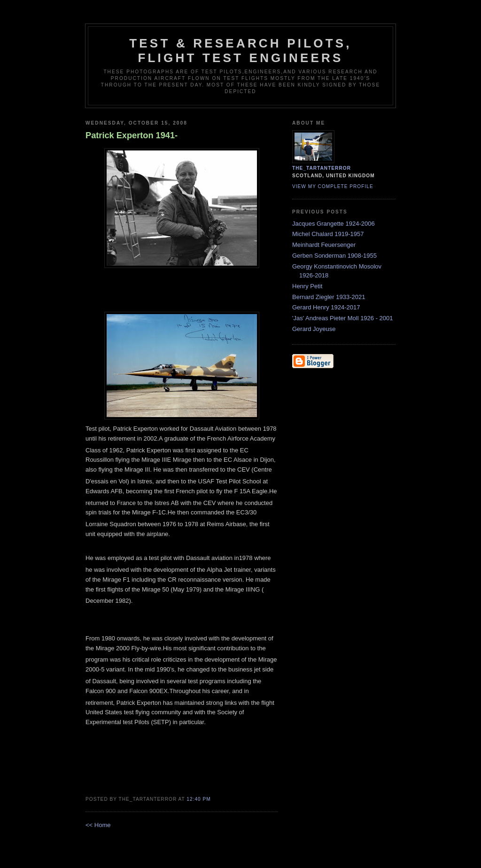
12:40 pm (198, 799)
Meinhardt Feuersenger (324, 245)
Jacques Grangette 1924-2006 (334, 224)
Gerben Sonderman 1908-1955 (334, 256)
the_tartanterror (322, 168)
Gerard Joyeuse (314, 329)
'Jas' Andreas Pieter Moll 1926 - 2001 (343, 318)
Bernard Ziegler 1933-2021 (329, 297)
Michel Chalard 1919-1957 (328, 234)
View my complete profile (333, 186)
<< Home (98, 825)
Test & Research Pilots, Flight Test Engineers (240, 51)
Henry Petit (307, 286)
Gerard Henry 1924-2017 (326, 307)
